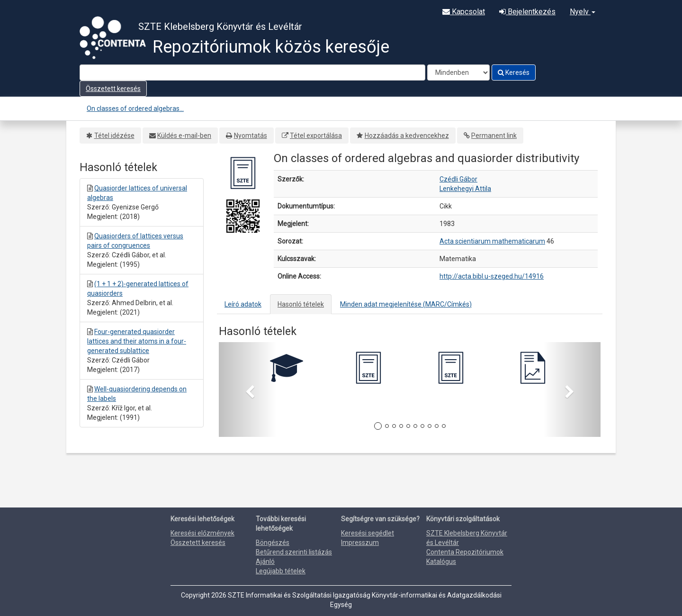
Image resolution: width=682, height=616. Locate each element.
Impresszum (360, 543)
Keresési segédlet (368, 533)
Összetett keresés (113, 89)
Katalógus (441, 562)
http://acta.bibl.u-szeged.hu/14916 (492, 276)
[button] (247, 390)
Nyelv (583, 12)
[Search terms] (252, 72)
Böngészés (273, 543)
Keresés (514, 72)
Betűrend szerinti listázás (294, 552)
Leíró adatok (243, 304)
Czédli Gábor (458, 179)
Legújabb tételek (281, 571)
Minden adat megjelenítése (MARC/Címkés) (406, 304)
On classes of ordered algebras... (135, 109)
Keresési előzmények (202, 533)
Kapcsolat (464, 12)
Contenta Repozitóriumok (465, 552)
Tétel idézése (114, 136)
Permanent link (494, 136)
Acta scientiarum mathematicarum (492, 241)
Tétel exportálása (316, 136)
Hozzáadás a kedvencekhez (407, 136)
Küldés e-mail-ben (184, 136)
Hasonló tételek (301, 304)
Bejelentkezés (527, 12)
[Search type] (458, 72)
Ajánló (265, 562)
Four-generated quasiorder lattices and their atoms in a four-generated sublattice (137, 341)
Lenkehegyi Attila (465, 189)
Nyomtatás (251, 136)
